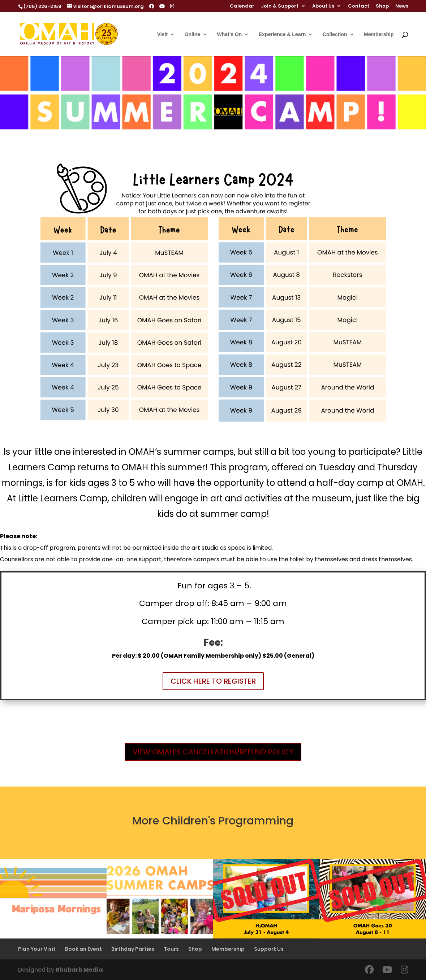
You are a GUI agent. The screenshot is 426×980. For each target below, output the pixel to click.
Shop (382, 6)
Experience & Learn (282, 34)
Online (193, 34)
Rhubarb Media (79, 970)
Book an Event (83, 949)
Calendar (242, 6)
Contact (359, 6)
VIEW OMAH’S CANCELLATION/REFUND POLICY (213, 752)
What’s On (230, 34)
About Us (323, 6)
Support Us (269, 949)
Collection (335, 34)
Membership (379, 34)
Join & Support (280, 6)
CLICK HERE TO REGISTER (213, 681)
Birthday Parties (133, 949)
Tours (171, 949)
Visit (162, 34)
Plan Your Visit (37, 949)
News (402, 6)
